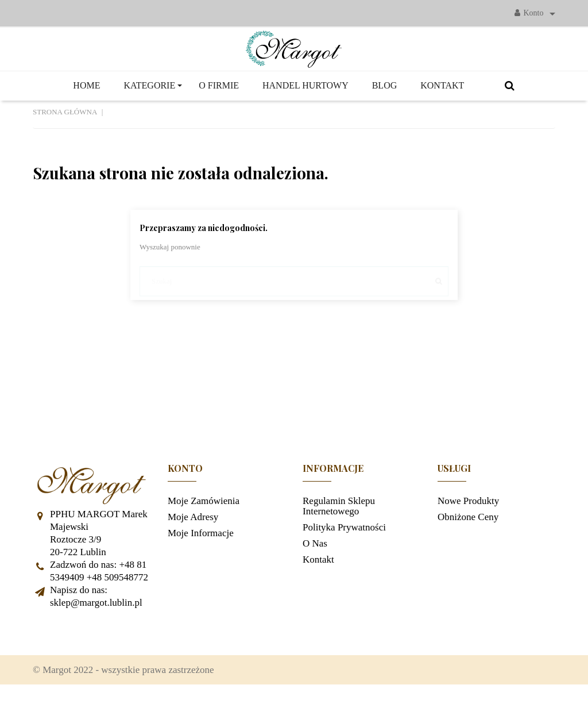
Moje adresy (193, 550)
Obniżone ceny (468, 550)
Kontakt (318, 592)
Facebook (47, 665)
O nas (315, 576)
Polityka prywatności (344, 560)
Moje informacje (201, 566)
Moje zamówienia (204, 534)
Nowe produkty (468, 534)
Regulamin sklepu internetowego (339, 539)
